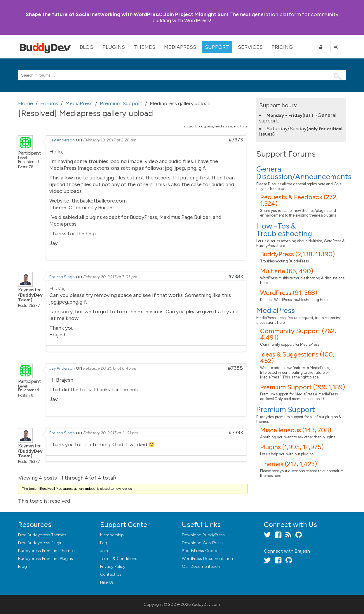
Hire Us (107, 582)
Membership (112, 535)
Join (104, 551)
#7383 (236, 276)
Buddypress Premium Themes (46, 551)
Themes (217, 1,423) (289, 464)
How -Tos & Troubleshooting (284, 230)
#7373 (236, 140)
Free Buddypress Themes (42, 535)
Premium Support (286, 409)
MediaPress (180, 47)
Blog (87, 47)
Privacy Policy (113, 567)
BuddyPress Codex (200, 551)
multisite (241, 126)
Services (250, 47)
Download (203, 535)
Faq (104, 543)
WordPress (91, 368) (289, 293)
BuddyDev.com (206, 605)
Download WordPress (202, 543)
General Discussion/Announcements (304, 173)
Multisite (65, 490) (287, 271)
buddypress (204, 126)
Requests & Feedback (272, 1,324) (299, 200)
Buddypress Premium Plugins (46, 559)
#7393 (236, 433)
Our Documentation (201, 567)
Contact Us (111, 574)
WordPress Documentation (207, 559)
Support (217, 47)
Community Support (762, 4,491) (298, 334)
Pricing (282, 47)
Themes (144, 47)
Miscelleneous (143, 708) (296, 430)
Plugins (114, 47)
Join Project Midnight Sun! (127, 14)
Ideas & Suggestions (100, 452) (297, 358)
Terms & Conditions (119, 559)
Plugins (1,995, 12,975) (292, 447)
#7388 (235, 368)
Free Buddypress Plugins (41, 543)
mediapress (224, 126)
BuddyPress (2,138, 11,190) (297, 254)
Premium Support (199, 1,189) (303, 387)
